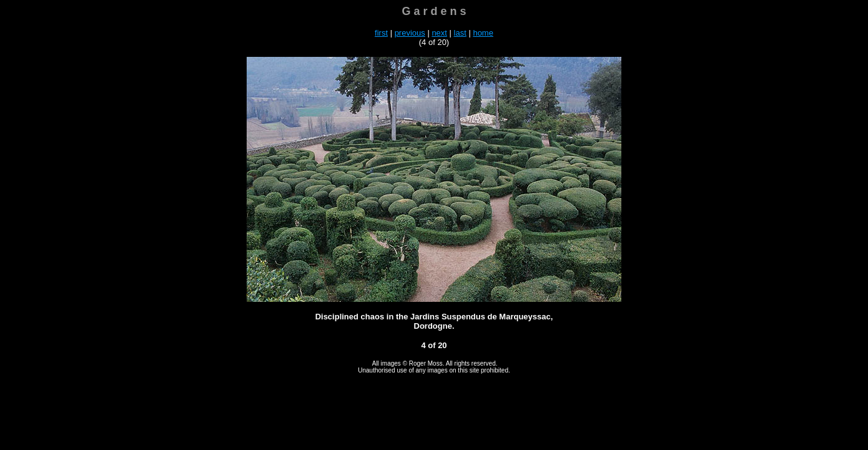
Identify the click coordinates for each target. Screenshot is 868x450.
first (381, 33)
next (439, 33)
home (483, 33)
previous (410, 33)
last (460, 33)
